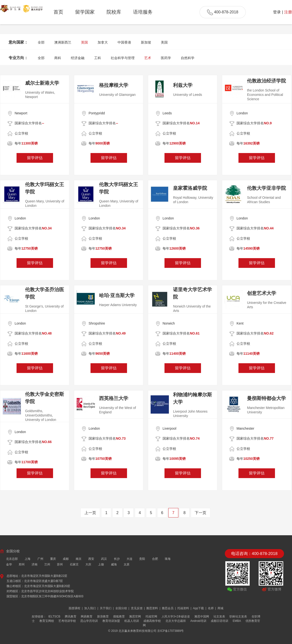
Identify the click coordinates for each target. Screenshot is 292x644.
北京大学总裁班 (176, 621)
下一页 (201, 513)
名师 (211, 608)
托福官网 (151, 617)
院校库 (114, 12)
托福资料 (184, 608)
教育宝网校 (47, 621)
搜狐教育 (119, 617)
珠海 (168, 559)
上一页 (90, 513)
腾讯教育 (71, 617)
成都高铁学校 (152, 621)
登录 (277, 12)
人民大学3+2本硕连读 (176, 617)
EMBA (237, 621)
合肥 (155, 559)
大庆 (88, 564)
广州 (40, 559)
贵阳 (142, 559)
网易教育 (87, 617)
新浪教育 (103, 617)
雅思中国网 (202, 617)
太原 (127, 564)
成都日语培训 (219, 621)
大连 (129, 559)
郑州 (22, 564)
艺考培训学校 (67, 621)
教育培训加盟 (111, 621)
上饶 (101, 564)
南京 (79, 559)
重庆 (53, 559)
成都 (66, 559)
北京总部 (12, 559)
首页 (58, 12)
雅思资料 (152, 608)
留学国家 (85, 12)
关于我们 (106, 608)
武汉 (104, 559)
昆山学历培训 (89, 621)
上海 (27, 559)
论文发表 (219, 617)
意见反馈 (137, 608)
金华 (9, 564)
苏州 (60, 564)
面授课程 (75, 608)
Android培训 (198, 621)
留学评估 (35, 158)
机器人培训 (132, 621)
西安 (91, 559)
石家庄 (74, 564)
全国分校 (122, 608)
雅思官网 (135, 617)
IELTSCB (54, 617)
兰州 (47, 564)
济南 (35, 564)
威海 (114, 564)
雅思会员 (168, 608)
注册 (288, 12)
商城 (220, 608)
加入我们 (90, 608)
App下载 (199, 608)
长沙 (117, 559)
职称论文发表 (238, 617)
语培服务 (143, 12)
